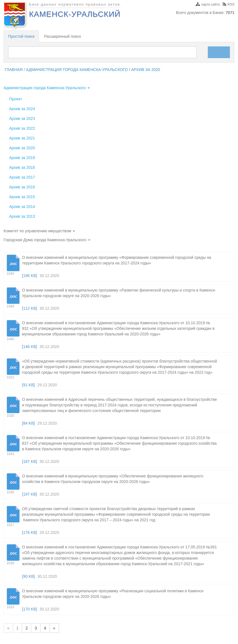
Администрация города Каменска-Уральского (77, 70)
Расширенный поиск (62, 36)
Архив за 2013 (22, 216)
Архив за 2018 (22, 167)
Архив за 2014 (22, 207)
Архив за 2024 (22, 109)
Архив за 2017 (22, 177)
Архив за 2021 (22, 138)
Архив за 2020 (146, 70)
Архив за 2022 (22, 128)
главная (14, 70)
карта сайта (208, 4)
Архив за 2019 (22, 158)
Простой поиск (21, 36)
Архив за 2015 (22, 197)
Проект (16, 99)
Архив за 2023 (22, 119)
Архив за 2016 (22, 187)
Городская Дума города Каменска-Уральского (47, 240)
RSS (229, 4)
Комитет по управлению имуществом (39, 231)
